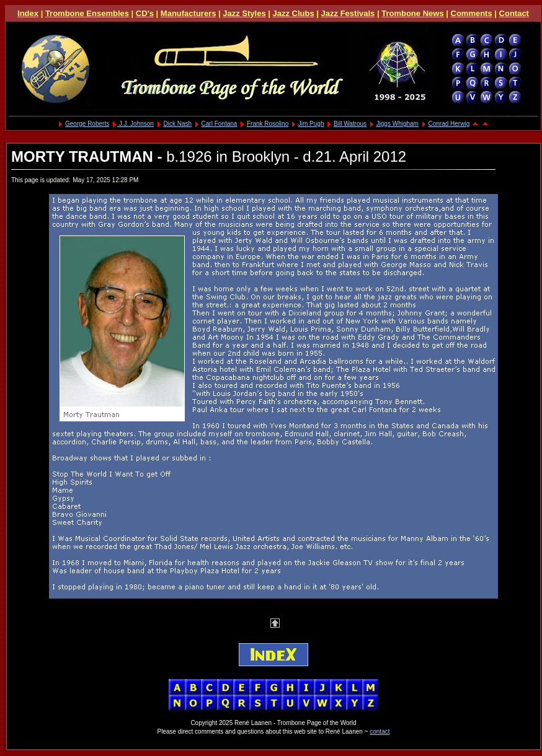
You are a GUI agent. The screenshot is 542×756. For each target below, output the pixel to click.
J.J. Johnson (135, 124)
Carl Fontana (220, 124)
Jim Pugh (311, 124)
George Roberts (87, 124)
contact (380, 732)
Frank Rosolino (268, 124)
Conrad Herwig (449, 124)
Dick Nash (177, 124)
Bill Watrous (350, 124)
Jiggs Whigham (398, 124)
